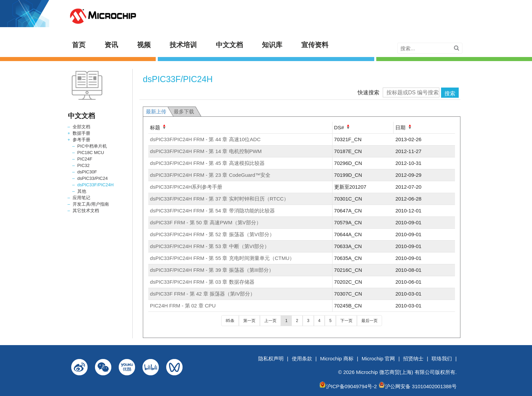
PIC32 (83, 165)
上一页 (270, 321)
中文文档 (229, 45)
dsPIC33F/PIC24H (96, 185)
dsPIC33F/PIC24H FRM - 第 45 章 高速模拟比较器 (207, 163)
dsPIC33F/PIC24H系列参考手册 (186, 187)
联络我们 (442, 359)
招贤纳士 (413, 359)
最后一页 (369, 321)
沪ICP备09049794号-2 (351, 386)
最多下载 (184, 111)
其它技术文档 (86, 211)
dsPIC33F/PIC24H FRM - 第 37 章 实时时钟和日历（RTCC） (219, 199)
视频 (144, 45)
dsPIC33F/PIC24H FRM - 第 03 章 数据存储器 (202, 282)
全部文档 (81, 127)
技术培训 (183, 45)
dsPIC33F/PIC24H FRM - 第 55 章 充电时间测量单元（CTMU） (222, 258)
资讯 (111, 45)
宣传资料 (315, 45)
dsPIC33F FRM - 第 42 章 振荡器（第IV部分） (203, 294)
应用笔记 (81, 198)
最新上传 (156, 111)
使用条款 (302, 359)
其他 (82, 191)
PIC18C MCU (91, 153)
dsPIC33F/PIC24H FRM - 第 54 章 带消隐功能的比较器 (212, 211)
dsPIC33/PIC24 (93, 178)
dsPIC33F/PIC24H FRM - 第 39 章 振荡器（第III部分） (212, 270)
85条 (230, 321)
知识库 (272, 45)
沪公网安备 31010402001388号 (421, 386)
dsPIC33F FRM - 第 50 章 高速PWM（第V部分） (206, 222)
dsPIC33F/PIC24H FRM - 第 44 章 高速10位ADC (205, 139)
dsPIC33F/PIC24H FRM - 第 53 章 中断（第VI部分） (210, 246)
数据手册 (81, 133)
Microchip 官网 (378, 359)
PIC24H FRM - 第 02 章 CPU (183, 306)
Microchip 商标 (337, 359)
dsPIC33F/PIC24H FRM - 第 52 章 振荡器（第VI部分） (212, 234)
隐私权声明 (271, 359)
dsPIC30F (87, 172)
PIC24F (85, 159)
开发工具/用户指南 (91, 204)
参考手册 (81, 140)
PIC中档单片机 (92, 146)
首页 (79, 45)
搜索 (450, 93)
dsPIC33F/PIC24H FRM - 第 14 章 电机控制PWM (206, 151)
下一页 (346, 321)
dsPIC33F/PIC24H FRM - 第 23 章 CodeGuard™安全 (210, 175)
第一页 (249, 321)
